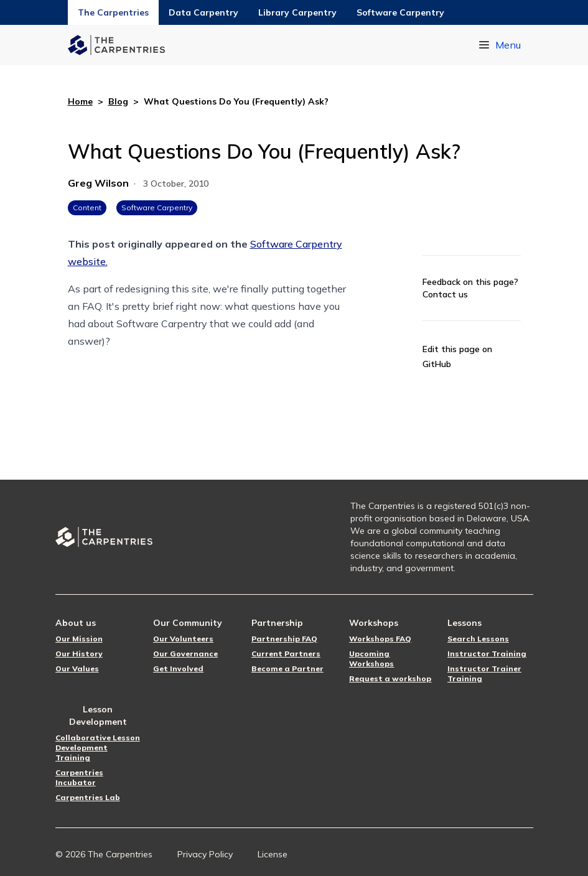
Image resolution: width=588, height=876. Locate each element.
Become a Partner (287, 669)
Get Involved (178, 669)
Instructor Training (487, 654)
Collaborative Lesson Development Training (98, 748)
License (273, 854)
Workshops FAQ (380, 639)
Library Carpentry (297, 12)
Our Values (77, 669)
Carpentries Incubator (79, 777)
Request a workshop (390, 678)
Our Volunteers (183, 639)
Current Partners (286, 654)
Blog (118, 101)
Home (80, 101)
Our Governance (185, 654)
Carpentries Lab (88, 797)
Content (87, 207)
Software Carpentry (400, 12)
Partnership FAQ (284, 639)
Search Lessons (478, 639)
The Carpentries (113, 12)
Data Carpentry (203, 12)
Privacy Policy (205, 854)
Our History (79, 654)
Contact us (445, 294)
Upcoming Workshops (371, 659)
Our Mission (79, 639)
